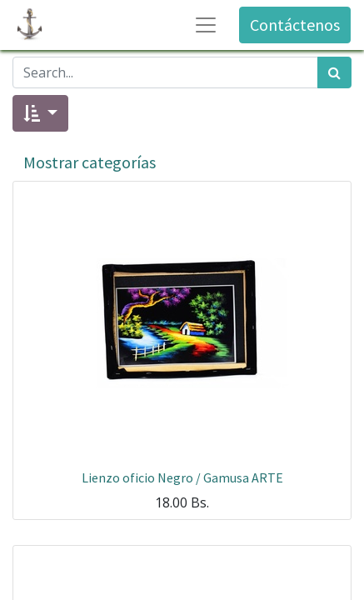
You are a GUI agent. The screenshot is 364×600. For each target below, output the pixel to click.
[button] (40, 113)
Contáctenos (295, 25)
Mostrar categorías (90, 162)
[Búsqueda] (334, 72)
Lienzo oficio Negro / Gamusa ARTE (182, 477)
